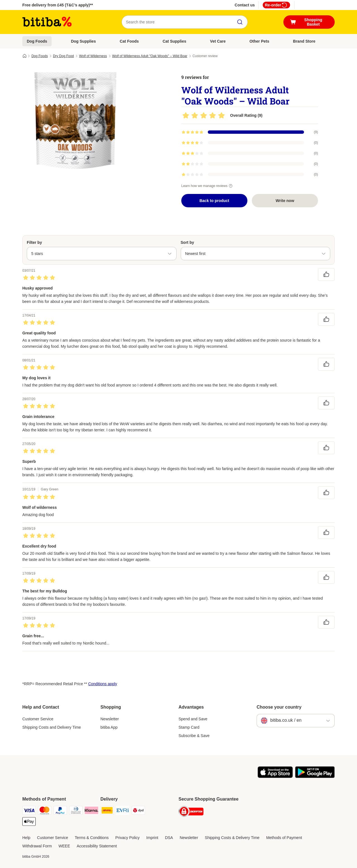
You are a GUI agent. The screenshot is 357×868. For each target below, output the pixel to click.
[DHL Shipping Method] (107, 811)
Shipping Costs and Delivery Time (52, 727)
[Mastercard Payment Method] (45, 811)
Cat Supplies (174, 41)
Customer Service (38, 719)
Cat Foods (129, 41)
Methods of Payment (284, 838)
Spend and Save (193, 719)
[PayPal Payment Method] (60, 811)
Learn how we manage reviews (208, 186)
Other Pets (259, 41)
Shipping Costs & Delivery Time (232, 838)
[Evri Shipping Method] (123, 811)
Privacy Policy (127, 838)
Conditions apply (103, 684)
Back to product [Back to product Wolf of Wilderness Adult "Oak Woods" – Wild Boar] (214, 201)
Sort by (187, 242)
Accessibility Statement (97, 846)
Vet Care (218, 41)
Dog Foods (37, 41)
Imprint (152, 838)
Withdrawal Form (37, 846)
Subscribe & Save (194, 736)
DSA (169, 838)
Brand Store (304, 41)
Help (26, 838)
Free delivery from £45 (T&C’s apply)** (58, 5)
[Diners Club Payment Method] (76, 811)
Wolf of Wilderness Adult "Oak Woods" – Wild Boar (150, 56)
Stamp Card (189, 727)
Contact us (245, 5)
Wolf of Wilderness (93, 56)
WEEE (64, 846)
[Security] (191, 812)
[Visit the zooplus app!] (275, 777)
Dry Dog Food (63, 56)
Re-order (276, 5)
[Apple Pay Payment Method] (29, 822)
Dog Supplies (83, 41)
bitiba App (109, 727)
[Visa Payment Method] (29, 811)
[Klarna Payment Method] (91, 811)
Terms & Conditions (92, 838)
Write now (285, 201)
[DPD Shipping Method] (138, 811)
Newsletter (110, 719)
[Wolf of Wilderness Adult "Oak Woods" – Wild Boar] (75, 121)
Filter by (34, 242)
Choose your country (279, 707)
